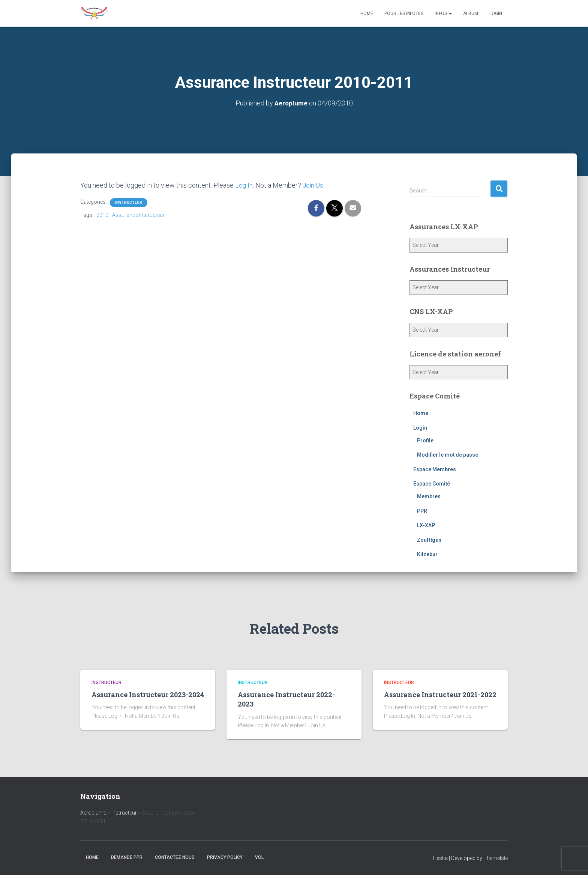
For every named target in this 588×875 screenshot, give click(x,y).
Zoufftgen (429, 540)
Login (496, 14)
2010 (102, 215)
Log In (244, 185)
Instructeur (129, 202)
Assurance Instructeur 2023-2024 (148, 695)
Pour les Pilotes (404, 14)
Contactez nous (175, 857)
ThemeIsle (496, 858)
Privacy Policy (225, 857)
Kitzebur (427, 554)
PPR (422, 511)
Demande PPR (127, 857)
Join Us (314, 185)
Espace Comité (432, 484)
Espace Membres (435, 469)
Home (367, 14)
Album (471, 14)
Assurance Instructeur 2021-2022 (440, 695)
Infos (443, 14)
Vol (259, 857)
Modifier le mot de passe (448, 455)
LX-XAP (426, 525)
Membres (429, 496)
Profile (425, 441)
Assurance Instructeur (138, 215)
